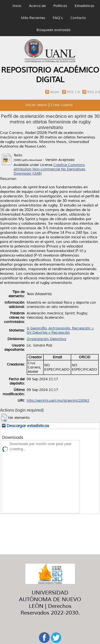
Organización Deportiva (46, 339)
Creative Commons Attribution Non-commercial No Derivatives (49, 167)
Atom (55, 92)
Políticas (60, 6)
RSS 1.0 (74, 92)
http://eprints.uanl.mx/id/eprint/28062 (58, 401)
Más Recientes (33, 18)
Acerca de (37, 6)
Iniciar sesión (37, 105)
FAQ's (58, 18)
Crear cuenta (62, 105)
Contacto (78, 18)
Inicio (17, 6)
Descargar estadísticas (25, 426)
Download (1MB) (28, 174)
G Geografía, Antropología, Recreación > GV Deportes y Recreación (60, 330)
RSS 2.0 (94, 92)
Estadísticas (84, 6)
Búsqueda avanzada (53, 30)
